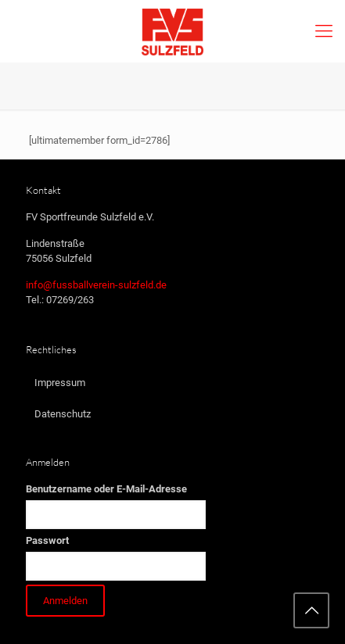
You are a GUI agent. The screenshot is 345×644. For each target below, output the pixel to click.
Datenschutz (63, 414)
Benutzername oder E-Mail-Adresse (106, 489)
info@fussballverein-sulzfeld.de (96, 285)
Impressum (60, 383)
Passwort (47, 540)
